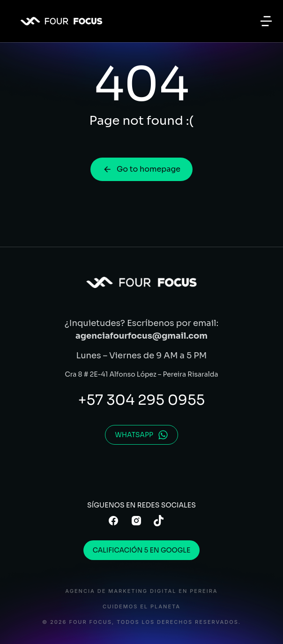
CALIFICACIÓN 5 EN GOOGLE (142, 550)
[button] (266, 21)
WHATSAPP (141, 435)
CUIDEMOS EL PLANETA (141, 607)
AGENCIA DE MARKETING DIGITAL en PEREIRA (141, 591)
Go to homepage (141, 169)
